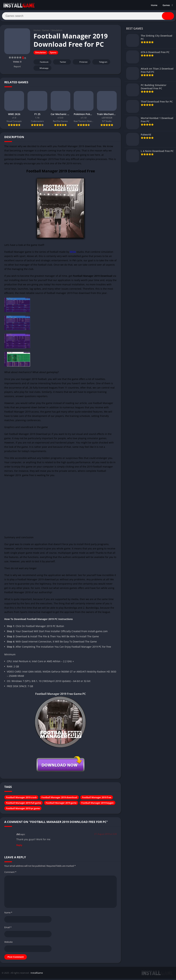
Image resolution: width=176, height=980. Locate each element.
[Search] (88, 17)
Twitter (61, 63)
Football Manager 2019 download (59, 799)
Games (166, 5)
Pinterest (81, 63)
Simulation (57, 32)
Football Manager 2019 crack (21, 799)
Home (154, 5)
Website (8, 943)
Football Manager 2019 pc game (23, 810)
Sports (53, 54)
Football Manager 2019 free (97, 799)
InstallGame (37, 974)
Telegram (101, 63)
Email (8, 929)
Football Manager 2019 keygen (97, 804)
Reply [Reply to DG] (19, 846)
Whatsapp (42, 70)
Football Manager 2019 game (61, 804)
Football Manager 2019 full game (23, 804)
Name (8, 914)
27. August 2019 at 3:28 (105, 836)
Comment (10, 873)
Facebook (42, 63)
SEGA (73, 253)
